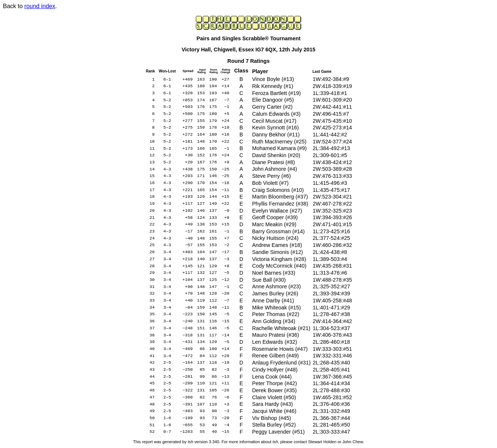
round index (40, 6)
